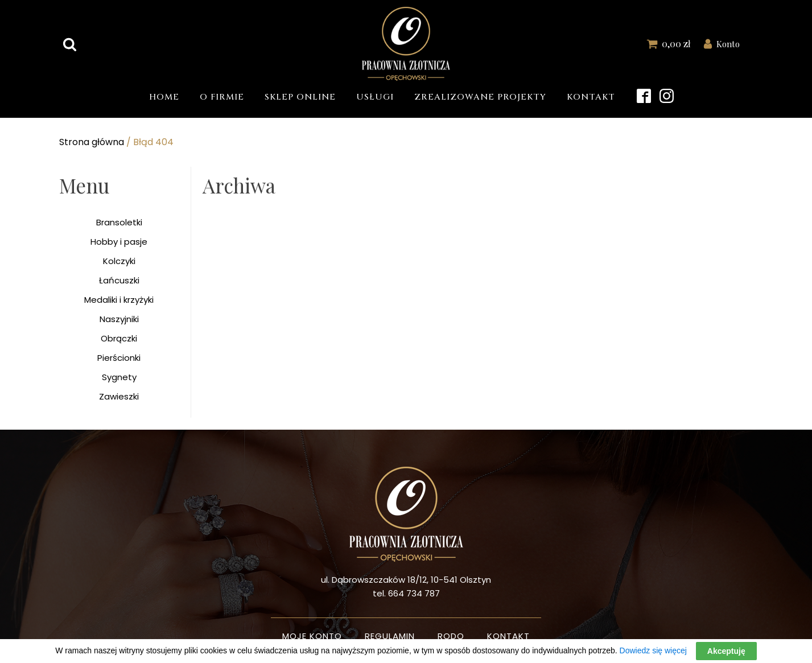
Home (164, 97)
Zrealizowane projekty (480, 97)
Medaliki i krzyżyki (119, 300)
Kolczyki (119, 261)
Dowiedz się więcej (653, 650)
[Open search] (70, 44)
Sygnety (119, 377)
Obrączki (119, 338)
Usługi (375, 97)
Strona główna (92, 142)
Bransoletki (119, 222)
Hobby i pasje (119, 242)
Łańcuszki (119, 280)
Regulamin (390, 636)
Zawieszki (119, 396)
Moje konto (312, 636)
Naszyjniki (119, 319)
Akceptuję (726, 651)
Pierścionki (119, 358)
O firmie (222, 97)
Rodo (451, 636)
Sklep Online (300, 97)
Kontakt (591, 97)
